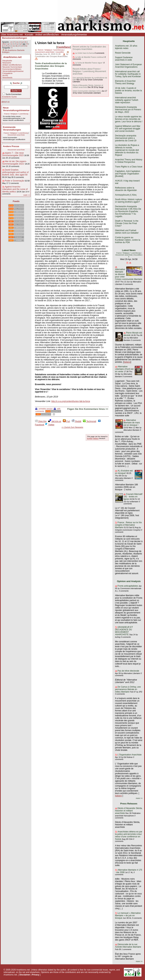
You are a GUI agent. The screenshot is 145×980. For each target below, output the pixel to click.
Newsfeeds (7, 78)
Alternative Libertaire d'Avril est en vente (124, 369)
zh (6, 46)
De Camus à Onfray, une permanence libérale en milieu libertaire (128, 689)
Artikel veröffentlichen (47, 35)
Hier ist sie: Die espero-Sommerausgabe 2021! (15, 163)
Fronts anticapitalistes (128, 586)
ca (13, 46)
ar (18, 44)
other (4, 44)
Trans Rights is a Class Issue (129, 167)
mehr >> (27, 195)
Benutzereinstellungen (15, 38)
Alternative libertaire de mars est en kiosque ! (132, 423)
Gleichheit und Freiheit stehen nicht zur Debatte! (127, 232)
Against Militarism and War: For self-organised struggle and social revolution (128, 129)
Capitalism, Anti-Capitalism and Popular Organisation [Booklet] (128, 174)
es (17, 42)
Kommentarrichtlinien (12, 69)
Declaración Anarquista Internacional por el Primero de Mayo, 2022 (128, 110)
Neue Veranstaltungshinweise (16, 109)
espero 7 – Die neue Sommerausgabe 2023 (13, 154)
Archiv (5, 75)
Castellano (64, 47)
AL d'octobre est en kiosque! (124, 472)
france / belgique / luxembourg (51, 50)
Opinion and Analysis (129, 581)
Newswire (7, 63)
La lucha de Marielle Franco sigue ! (89, 63)
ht (27, 44)
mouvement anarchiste (44, 52)
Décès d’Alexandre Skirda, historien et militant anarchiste (129, 811)
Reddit (76, 421)
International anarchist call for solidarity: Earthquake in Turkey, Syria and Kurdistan (128, 74)
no (12, 44)
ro (20, 46)
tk (26, 42)
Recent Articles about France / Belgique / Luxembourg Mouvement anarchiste (89, 71)
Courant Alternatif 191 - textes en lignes (133, 497)
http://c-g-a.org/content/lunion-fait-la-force (71, 401)
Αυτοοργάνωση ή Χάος (126, 195)
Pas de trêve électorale (128, 671)
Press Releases (129, 804)
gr (9, 44)
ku (3, 46)
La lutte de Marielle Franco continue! (90, 57)
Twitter (50, 425)
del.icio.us (55, 421)
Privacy (36, 975)
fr (14, 42)
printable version (44, 409)
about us (5, 102)
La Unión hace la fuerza (85, 53)
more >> (139, 798)
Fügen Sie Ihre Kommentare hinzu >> (88, 409)
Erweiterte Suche (10, 97)
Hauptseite (7, 61)
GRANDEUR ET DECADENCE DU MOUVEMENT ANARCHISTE (124, 631)
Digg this (41, 421)
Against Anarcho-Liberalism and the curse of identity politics (15, 189)
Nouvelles (138, 255)
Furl (66, 421)
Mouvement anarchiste (16, 135)
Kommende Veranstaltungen (12, 128)
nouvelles (60, 52)
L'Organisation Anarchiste (129, 755)
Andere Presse (11, 146)
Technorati (90, 421)
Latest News (129, 250)
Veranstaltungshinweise (74, 35)
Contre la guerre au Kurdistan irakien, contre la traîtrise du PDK (128, 240)
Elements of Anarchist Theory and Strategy (125, 82)
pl (21, 44)
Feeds (16, 201)
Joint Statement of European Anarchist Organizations (128, 66)
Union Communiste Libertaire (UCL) (87, 91)
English (90, 438)
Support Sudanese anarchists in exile (124, 59)
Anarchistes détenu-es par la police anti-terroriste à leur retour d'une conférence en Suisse (129, 835)
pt (23, 42)
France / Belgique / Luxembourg (16, 114)
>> (12, 48)
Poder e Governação (15, 181)
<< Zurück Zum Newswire (72, 427)
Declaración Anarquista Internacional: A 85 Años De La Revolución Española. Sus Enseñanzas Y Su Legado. (128, 211)
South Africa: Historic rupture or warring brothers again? (129, 201)
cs (10, 46)
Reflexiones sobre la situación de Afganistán (126, 189)
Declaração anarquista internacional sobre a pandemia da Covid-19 (126, 138)
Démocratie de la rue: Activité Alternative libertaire (128, 946)
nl (15, 44)
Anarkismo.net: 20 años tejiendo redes (126, 47)
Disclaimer (25, 975)
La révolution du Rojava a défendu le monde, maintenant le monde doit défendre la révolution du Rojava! (127, 150)
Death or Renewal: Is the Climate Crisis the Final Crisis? (127, 223)
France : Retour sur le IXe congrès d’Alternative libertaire (128, 525)
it (20, 42)
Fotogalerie (7, 73)
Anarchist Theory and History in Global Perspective (129, 161)
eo (23, 46)
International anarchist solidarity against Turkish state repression (127, 100)
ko (26, 46)
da (16, 46)
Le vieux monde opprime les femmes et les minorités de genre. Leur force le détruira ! (129, 119)
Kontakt (29, 35)
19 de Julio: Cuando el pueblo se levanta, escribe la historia (128, 91)
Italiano (96, 438)
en (11, 42)
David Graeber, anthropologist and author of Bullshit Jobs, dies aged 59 (15, 172)
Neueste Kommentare (12, 67)
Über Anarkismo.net (12, 35)
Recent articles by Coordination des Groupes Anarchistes (89, 48)
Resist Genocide (123, 53)
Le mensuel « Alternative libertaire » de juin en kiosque (128, 916)
